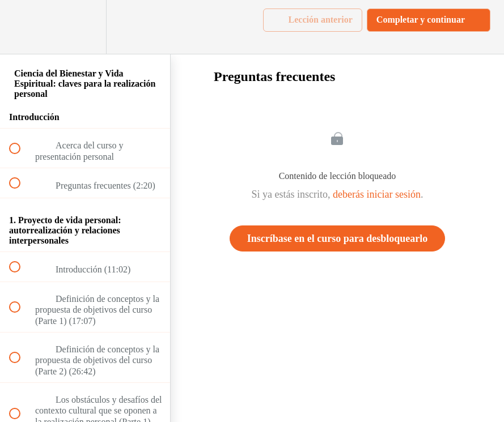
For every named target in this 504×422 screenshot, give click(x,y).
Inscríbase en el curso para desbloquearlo (338, 238)
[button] (21, 27)
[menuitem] (85, 27)
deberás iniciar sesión (377, 194)
